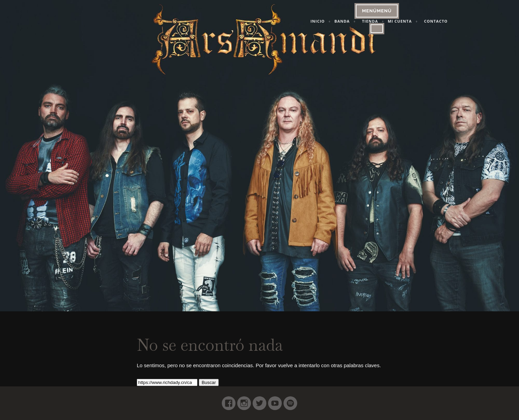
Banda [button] (350, 21)
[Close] (385, 29)
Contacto (443, 21)
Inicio (325, 21)
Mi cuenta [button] (407, 21)
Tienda (378, 21)
